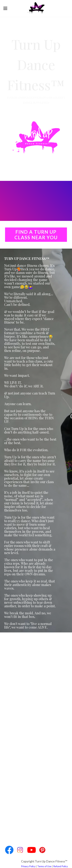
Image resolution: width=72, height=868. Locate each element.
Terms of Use (44, 866)
